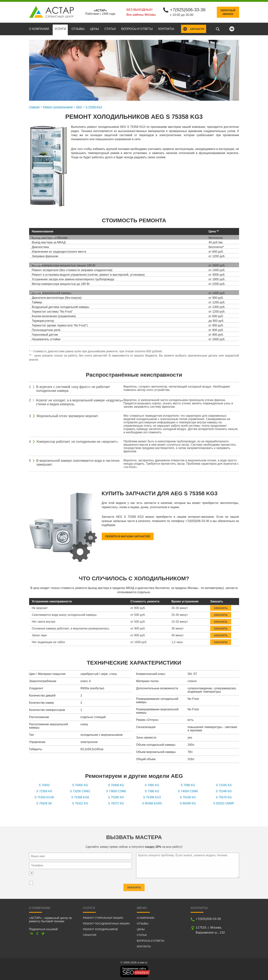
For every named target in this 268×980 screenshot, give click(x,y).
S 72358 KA (44, 791)
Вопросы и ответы (137, 29)
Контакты (166, 29)
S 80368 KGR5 (152, 803)
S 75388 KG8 (80, 797)
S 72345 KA (224, 785)
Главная (34, 107)
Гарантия (90, 935)
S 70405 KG (80, 785)
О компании (39, 29)
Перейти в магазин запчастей (128, 536)
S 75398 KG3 (152, 797)
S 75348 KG (224, 791)
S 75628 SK (44, 803)
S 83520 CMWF (224, 803)
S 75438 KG (188, 797)
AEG (79, 107)
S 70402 (44, 785)
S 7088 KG (188, 785)
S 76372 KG (116, 803)
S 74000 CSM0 (188, 791)
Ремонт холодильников (58, 107)
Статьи (110, 29)
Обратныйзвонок (228, 12)
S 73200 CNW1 (80, 791)
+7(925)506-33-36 (188, 10)
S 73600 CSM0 (116, 791)
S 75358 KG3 (94, 107)
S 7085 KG (152, 785)
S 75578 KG (224, 797)
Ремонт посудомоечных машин (106, 924)
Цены (94, 29)
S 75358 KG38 (44, 797)
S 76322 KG (80, 803)
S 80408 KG (188, 803)
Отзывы (78, 29)
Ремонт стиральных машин (103, 918)
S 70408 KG (116, 785)
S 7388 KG (152, 791)
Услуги (60, 29)
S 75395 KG (116, 797)
